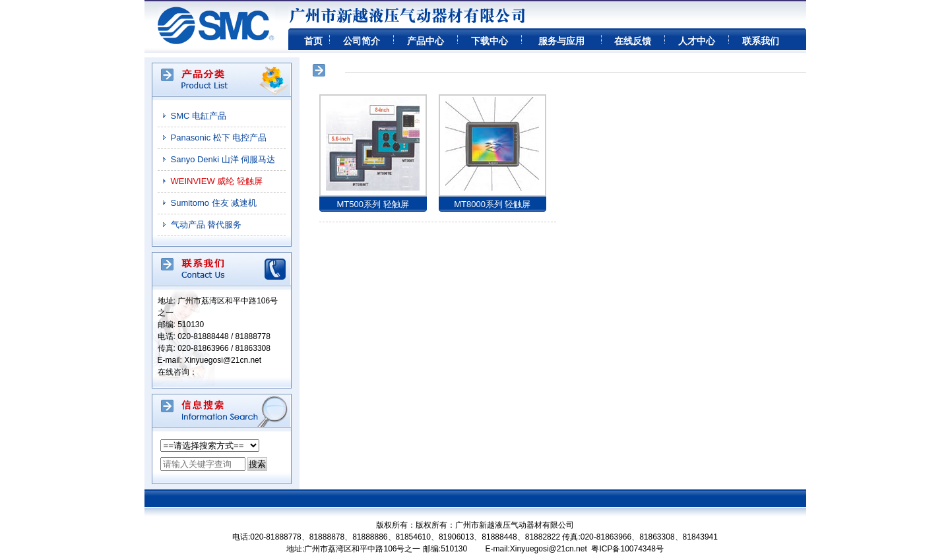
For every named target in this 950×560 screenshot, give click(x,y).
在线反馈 (633, 41)
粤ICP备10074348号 (627, 549)
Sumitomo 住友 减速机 (214, 203)
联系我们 (761, 41)
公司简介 (362, 41)
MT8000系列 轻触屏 (492, 204)
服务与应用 (561, 41)
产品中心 (426, 41)
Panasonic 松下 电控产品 (219, 138)
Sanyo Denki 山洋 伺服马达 (223, 159)
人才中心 (697, 41)
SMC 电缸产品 (199, 116)
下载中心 (490, 41)
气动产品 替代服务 (206, 225)
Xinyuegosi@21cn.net (223, 360)
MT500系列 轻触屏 (372, 204)
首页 (313, 41)
